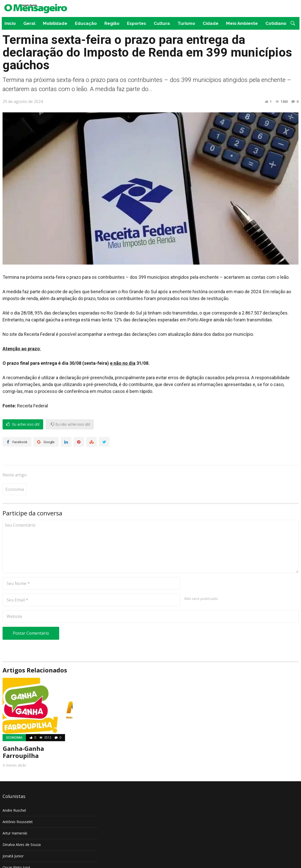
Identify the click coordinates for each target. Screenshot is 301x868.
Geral (29, 23)
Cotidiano (276, 23)
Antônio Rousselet (18, 806)
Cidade (211, 23)
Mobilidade (55, 23)
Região (112, 23)
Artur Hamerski (15, 818)
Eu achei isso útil (23, 424)
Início (10, 23)
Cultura (162, 23)
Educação (86, 23)
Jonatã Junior (13, 840)
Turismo (186, 23)
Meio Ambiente (242, 23)
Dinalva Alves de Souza (22, 829)
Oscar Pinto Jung (16, 852)
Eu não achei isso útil (70, 424)
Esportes (137, 23)
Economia (15, 474)
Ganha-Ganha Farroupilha (23, 736)
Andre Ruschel (14, 795)
